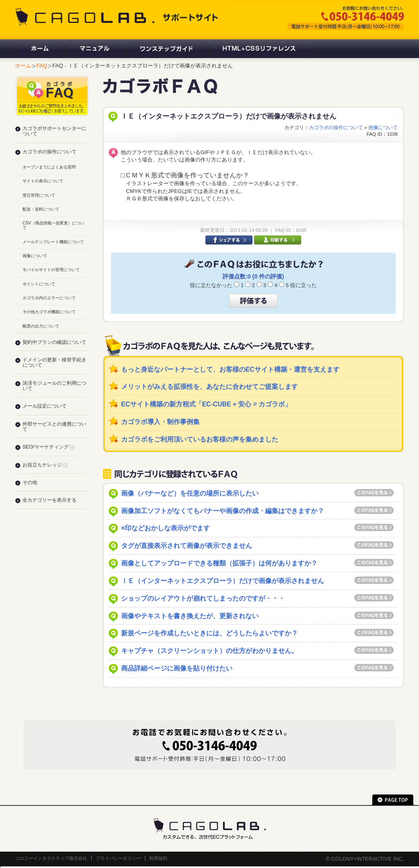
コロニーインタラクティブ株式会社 (51, 858)
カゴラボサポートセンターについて (54, 131)
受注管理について (39, 195)
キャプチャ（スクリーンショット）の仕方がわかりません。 (209, 651)
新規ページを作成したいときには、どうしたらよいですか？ (209, 633)
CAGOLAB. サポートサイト (117, 17)
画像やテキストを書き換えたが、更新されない (190, 616)
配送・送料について (41, 209)
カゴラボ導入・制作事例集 (160, 422)
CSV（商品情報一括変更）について (53, 225)
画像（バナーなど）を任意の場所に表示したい (190, 493)
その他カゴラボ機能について (49, 312)
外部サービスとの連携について (54, 427)
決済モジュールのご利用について (54, 386)
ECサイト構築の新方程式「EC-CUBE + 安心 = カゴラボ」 (206, 404)
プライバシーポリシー (118, 858)
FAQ (42, 66)
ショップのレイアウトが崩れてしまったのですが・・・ (203, 598)
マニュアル (95, 49)
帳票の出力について (41, 326)
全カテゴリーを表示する (50, 500)
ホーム (40, 49)
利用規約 (158, 858)
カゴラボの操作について (336, 127)
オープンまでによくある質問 (49, 167)
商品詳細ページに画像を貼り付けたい (177, 668)
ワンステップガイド (167, 49)
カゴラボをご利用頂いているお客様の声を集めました (200, 439)
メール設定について (45, 406)
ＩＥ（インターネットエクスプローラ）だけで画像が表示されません (223, 581)
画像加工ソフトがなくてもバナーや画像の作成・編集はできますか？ (223, 511)
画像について (383, 127)
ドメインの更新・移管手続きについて (54, 362)
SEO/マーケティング (48, 447)
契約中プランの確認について (54, 342)
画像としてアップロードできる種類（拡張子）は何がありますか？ (219, 563)
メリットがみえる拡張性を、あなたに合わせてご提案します (209, 387)
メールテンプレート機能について (53, 242)
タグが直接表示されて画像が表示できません (187, 546)
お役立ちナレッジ (45, 465)
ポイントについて (39, 284)
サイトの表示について (43, 181)
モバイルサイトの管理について (51, 270)
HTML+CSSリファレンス (259, 49)
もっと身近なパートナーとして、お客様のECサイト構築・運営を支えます (230, 369)
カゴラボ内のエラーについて (49, 298)
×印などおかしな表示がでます (166, 528)
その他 (30, 482)
